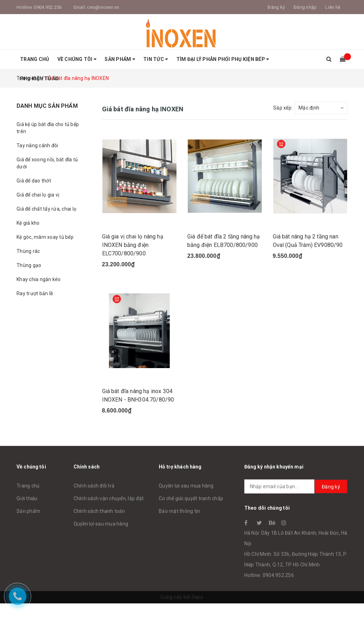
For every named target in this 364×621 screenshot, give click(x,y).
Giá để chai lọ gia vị (38, 195)
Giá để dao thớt (34, 181)
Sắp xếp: (283, 108)
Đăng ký (331, 487)
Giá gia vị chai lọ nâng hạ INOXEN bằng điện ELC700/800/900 (133, 245)
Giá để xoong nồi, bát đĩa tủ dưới (47, 163)
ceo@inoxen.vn (103, 7)
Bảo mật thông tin (179, 511)
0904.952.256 (48, 7)
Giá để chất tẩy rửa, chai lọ (46, 209)
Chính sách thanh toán (99, 511)
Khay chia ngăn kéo (39, 279)
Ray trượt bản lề (35, 293)
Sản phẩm (120, 59)
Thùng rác (28, 251)
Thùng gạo (29, 265)
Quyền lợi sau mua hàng (101, 524)
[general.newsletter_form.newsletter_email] (296, 486)
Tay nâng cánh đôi (37, 145)
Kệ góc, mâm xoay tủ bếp (45, 237)
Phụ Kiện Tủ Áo (40, 79)
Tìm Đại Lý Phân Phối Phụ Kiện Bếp (223, 59)
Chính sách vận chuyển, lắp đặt (109, 498)
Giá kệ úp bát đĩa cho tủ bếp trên (48, 128)
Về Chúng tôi (77, 59)
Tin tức (156, 59)
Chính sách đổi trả (94, 486)
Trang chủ (34, 59)
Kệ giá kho (28, 223)
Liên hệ (333, 7)
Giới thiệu (27, 498)
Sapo (197, 597)
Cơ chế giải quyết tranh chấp (191, 498)
